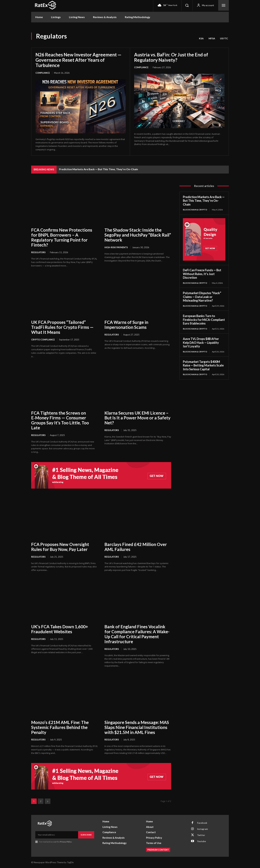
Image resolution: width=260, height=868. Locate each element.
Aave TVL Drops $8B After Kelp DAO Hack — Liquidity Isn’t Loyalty (201, 343)
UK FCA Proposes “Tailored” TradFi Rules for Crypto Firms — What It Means (62, 327)
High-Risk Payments (116, 247)
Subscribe (86, 835)
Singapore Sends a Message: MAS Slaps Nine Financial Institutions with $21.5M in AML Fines (137, 727)
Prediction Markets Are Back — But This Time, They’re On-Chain (98, 169)
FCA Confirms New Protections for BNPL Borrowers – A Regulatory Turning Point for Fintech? (62, 237)
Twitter (201, 835)
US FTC (224, 38)
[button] (187, 5)
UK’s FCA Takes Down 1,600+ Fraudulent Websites (60, 629)
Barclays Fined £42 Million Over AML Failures (136, 547)
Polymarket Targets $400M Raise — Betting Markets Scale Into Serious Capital (203, 365)
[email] (57, 835)
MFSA (212, 38)
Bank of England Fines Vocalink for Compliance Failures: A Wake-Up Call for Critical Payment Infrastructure (137, 634)
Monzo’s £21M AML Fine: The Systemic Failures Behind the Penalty (60, 727)
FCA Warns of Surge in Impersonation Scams (126, 325)
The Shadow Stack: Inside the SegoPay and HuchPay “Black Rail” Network (138, 235)
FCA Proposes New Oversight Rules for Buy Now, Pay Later (60, 547)
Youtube (202, 841)
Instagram (202, 829)
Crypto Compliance (43, 340)
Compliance (43, 73)
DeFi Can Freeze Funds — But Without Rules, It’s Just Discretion (202, 274)
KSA (201, 38)
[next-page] (48, 801)
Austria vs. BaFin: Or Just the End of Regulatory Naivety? (171, 57)
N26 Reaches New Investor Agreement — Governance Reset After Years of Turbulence (78, 60)
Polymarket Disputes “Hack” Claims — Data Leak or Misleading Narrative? (202, 297)
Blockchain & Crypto (195, 210)
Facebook (202, 823)
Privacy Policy (66, 842)
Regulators (38, 252)
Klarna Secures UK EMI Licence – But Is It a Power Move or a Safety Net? (137, 418)
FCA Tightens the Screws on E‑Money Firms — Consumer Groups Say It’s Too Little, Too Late (60, 420)
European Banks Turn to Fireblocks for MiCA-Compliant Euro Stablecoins (204, 320)
